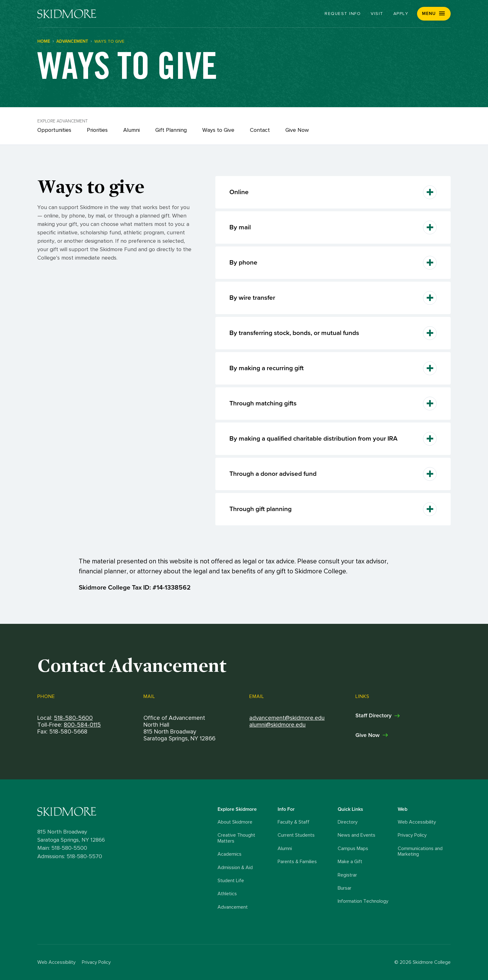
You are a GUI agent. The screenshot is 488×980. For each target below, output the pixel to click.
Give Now (297, 130)
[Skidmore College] (67, 14)
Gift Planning (171, 130)
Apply (401, 14)
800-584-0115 (82, 725)
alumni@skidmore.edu (277, 725)
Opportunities (54, 130)
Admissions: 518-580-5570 (70, 857)
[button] (434, 14)
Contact (260, 130)
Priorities (97, 130)
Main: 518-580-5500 (62, 848)
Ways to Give (218, 130)
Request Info (343, 14)
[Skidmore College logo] (126, 812)
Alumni (131, 130)
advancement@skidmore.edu (287, 718)
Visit (377, 14)
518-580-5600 (73, 718)
